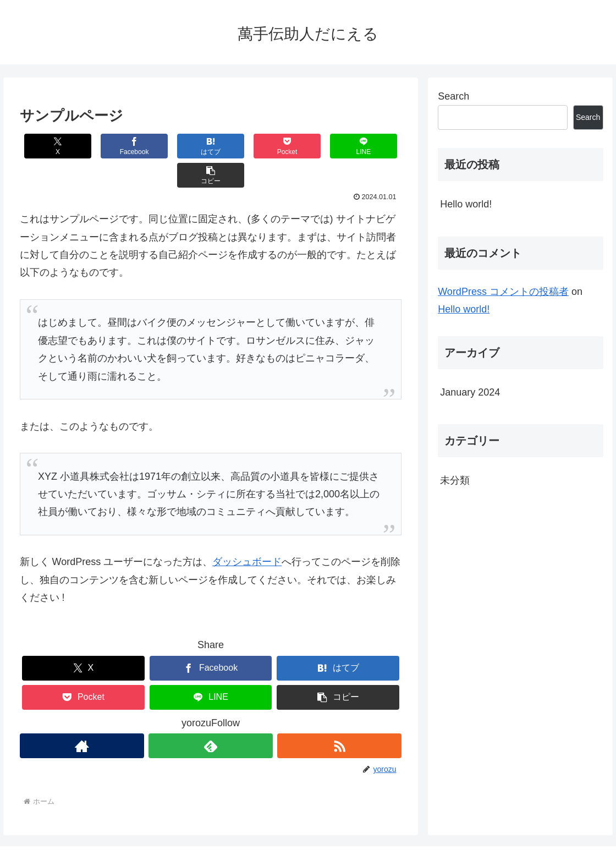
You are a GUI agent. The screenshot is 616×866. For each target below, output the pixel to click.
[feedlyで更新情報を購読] (211, 717)
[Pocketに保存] (242, 146)
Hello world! (466, 204)
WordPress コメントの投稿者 (503, 292)
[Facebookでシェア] (115, 146)
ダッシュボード (247, 533)
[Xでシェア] (51, 146)
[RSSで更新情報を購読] (339, 717)
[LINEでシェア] (306, 146)
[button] (370, 146)
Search (453, 96)
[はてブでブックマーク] (179, 146)
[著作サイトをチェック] (82, 717)
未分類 (455, 480)
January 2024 (470, 392)
